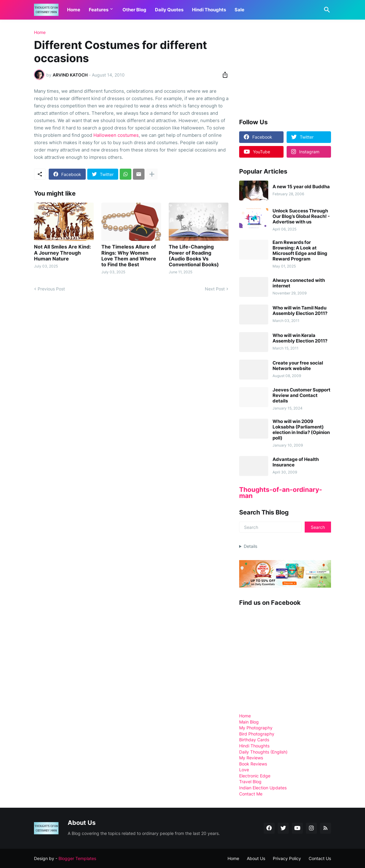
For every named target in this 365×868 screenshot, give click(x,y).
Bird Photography (257, 734)
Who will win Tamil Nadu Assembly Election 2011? (300, 311)
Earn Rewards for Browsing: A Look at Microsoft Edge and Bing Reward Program (300, 251)
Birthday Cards (254, 740)
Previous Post (51, 289)
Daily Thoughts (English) (263, 752)
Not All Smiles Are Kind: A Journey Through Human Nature (62, 253)
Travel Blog (250, 782)
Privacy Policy (287, 858)
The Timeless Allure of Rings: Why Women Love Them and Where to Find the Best (129, 256)
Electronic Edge (255, 776)
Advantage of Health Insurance (296, 462)
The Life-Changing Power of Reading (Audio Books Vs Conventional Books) (194, 256)
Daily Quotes (169, 10)
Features (99, 10)
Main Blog (249, 722)
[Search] (326, 10)
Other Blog (134, 10)
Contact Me (251, 794)
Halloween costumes (116, 135)
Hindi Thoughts (209, 10)
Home (74, 10)
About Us (256, 858)
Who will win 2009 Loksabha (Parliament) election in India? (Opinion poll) (301, 430)
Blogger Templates (77, 858)
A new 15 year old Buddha (301, 187)
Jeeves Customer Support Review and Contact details (301, 395)
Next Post (215, 289)
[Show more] (152, 174)
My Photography (256, 728)
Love (244, 770)
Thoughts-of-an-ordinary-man (281, 493)
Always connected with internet (299, 283)
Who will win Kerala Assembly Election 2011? (300, 338)
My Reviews (251, 758)
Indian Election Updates (263, 788)
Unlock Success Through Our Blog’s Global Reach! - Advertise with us (301, 216)
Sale (239, 10)
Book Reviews (253, 764)
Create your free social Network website (298, 366)
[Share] (223, 75)
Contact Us (320, 858)
